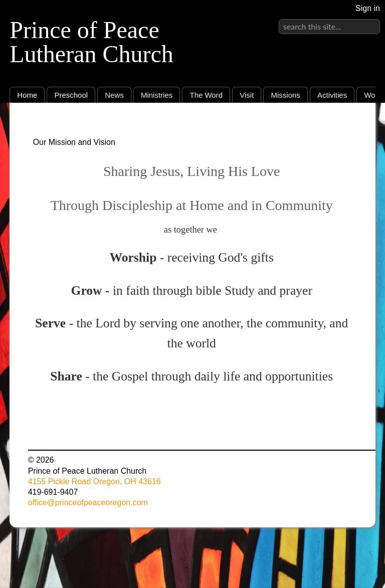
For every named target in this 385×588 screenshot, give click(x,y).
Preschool (71, 95)
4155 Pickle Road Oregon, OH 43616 (94, 481)
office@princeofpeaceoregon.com (88, 503)
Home (27, 95)
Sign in (368, 8)
